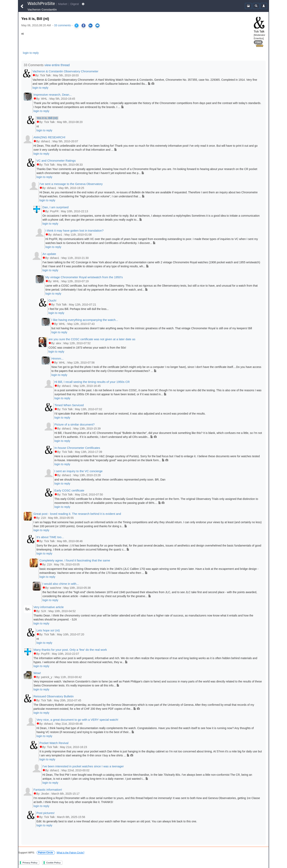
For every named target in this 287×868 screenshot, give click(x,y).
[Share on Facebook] (84, 26)
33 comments (62, 25)
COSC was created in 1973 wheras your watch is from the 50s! (87, 348)
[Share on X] (77, 26)
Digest (75, 4)
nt (38, 126)
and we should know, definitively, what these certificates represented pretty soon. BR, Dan (110, 480)
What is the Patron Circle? (70, 853)
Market (63, 4)
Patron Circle (46, 853)
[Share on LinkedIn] (90, 26)
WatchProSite (41, 4)
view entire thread (57, 65)
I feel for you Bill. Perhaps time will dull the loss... (79, 309)
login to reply (31, 53)
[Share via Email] (97, 26)
